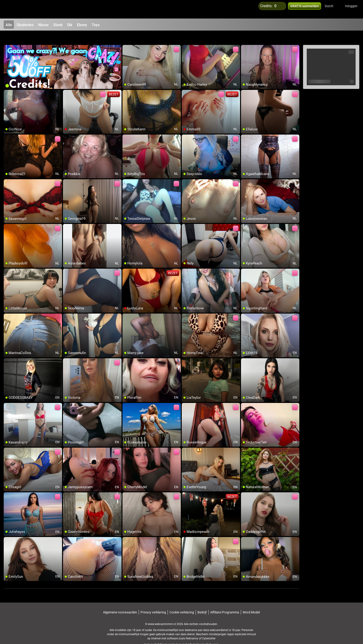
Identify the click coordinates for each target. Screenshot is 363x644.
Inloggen (351, 9)
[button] (332, 9)
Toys (96, 25)
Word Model (251, 600)
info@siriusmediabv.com (203, 633)
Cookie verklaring (182, 600)
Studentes (25, 25)
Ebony (82, 25)
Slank (58, 25)
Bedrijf (202, 600)
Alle (9, 25)
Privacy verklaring (153, 600)
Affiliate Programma (225, 600)
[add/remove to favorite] (126, 37)
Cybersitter (209, 627)
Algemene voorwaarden (120, 600)
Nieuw (43, 25)
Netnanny (192, 627)
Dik (70, 25)
